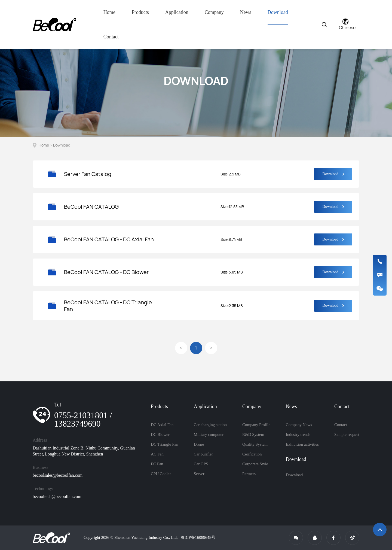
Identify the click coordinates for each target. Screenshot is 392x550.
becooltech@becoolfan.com (57, 496)
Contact (111, 37)
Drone (199, 444)
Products (140, 12)
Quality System (255, 444)
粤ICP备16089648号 (198, 537)
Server (199, 474)
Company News (299, 425)
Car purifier (203, 454)
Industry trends (298, 434)
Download (278, 17)
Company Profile (256, 425)
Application (177, 12)
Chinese (347, 25)
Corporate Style (255, 464)
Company (214, 12)
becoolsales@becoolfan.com (58, 475)
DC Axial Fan (162, 425)
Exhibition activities (302, 444)
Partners (249, 474)
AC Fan (157, 454)
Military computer (209, 434)
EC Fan (157, 464)
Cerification (252, 454)
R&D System (253, 434)
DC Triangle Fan (165, 444)
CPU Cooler (161, 474)
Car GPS (201, 464)
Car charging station (210, 425)
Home (109, 12)
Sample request (347, 434)
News (246, 12)
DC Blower (160, 434)
